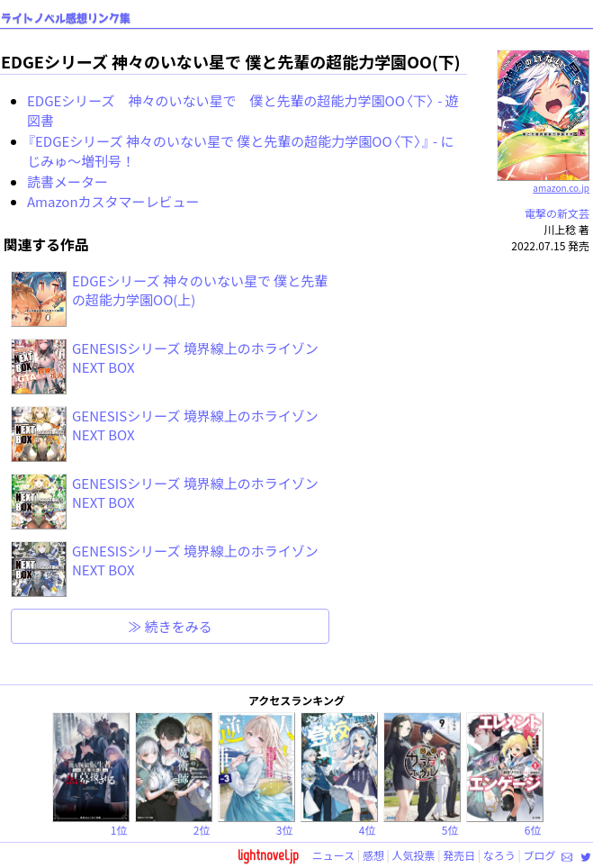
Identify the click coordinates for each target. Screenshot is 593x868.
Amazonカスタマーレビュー (113, 201)
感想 (373, 855)
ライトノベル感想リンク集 (66, 18)
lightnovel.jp (268, 855)
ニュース (333, 855)
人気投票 (414, 855)
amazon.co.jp (543, 181)
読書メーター (67, 181)
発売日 (459, 855)
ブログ (539, 855)
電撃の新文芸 (557, 213)
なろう (499, 855)
